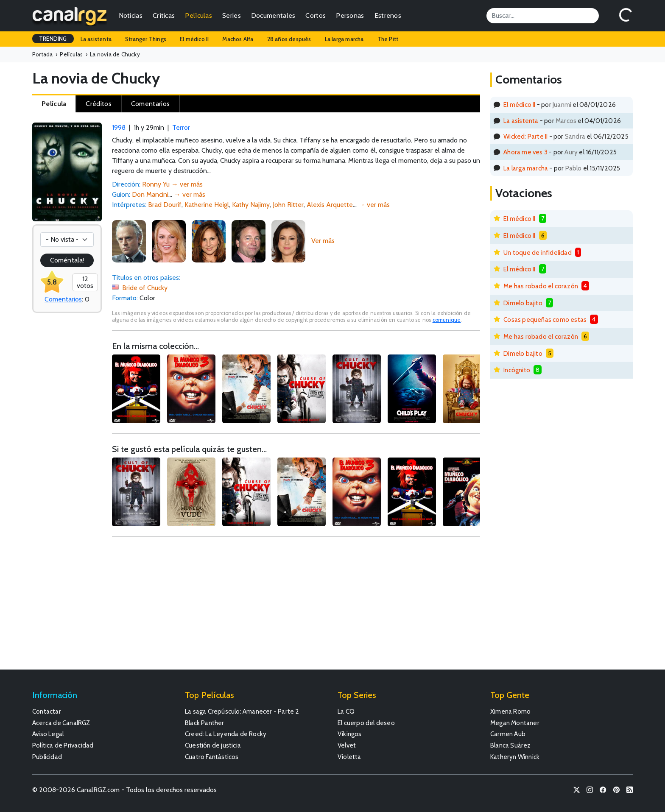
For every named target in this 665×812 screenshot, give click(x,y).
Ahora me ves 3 (525, 152)
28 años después (289, 39)
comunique (447, 320)
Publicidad (47, 757)
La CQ (346, 711)
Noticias (131, 15)
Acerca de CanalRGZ (61, 723)
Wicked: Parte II (525, 136)
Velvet (347, 745)
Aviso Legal (48, 734)
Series (232, 15)
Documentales (273, 15)
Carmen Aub (508, 734)
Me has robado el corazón (541, 286)
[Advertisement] (296, 607)
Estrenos (388, 15)
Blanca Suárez (511, 745)
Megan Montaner (515, 723)
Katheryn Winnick (515, 757)
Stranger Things (146, 39)
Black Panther (205, 723)
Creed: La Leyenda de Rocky (226, 734)
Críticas (164, 15)
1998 (119, 127)
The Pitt (388, 39)
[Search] (543, 16)
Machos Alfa (238, 39)
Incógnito (517, 370)
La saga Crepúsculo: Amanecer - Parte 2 (242, 711)
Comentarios (63, 299)
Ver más (323, 241)
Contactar (47, 711)
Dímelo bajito (523, 303)
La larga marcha (344, 39)
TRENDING (53, 39)
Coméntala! (67, 260)
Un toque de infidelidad (538, 253)
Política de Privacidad (63, 745)
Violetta (349, 757)
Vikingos (350, 734)
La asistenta (96, 39)
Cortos (316, 15)
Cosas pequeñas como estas (545, 319)
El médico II (194, 39)
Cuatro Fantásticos (212, 757)
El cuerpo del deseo (366, 723)
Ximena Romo (510, 711)
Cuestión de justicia (213, 745)
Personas (350, 15)
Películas (198, 15)
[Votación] (67, 240)
